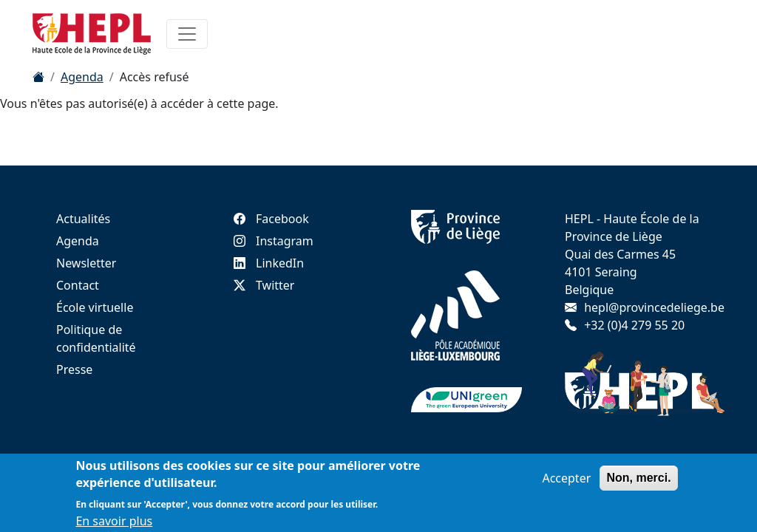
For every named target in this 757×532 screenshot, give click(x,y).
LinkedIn (269, 263)
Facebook (271, 219)
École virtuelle (95, 307)
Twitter (264, 285)
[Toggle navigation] (187, 34)
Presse (74, 369)
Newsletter (86, 263)
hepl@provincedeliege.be (654, 307)
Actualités (83, 219)
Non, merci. (638, 481)
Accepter (566, 481)
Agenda (82, 77)
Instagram (274, 241)
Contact (78, 285)
